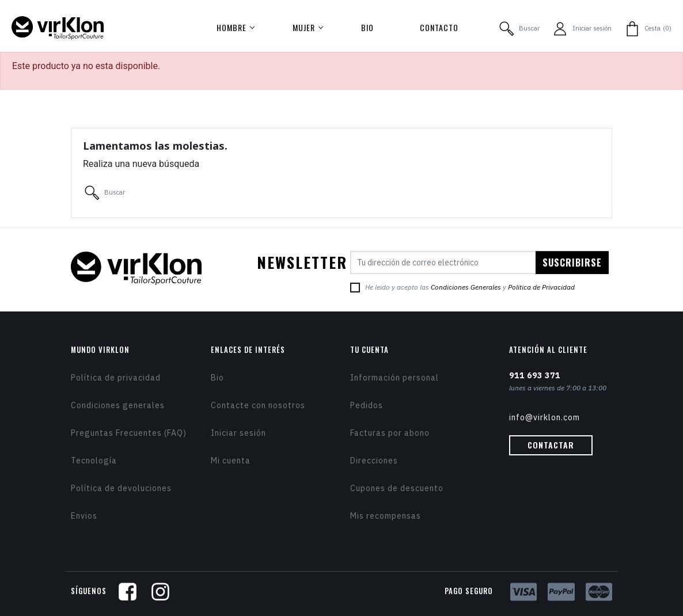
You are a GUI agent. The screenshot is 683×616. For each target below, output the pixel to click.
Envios (84, 516)
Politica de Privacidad (541, 287)
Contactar (551, 445)
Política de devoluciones (121, 488)
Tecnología (94, 461)
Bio (217, 378)
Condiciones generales (118, 405)
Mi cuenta (231, 461)
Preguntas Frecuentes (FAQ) (129, 433)
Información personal (394, 378)
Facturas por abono (390, 433)
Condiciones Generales (466, 287)
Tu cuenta (369, 349)
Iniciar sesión (238, 433)
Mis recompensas (386, 516)
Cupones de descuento (397, 488)
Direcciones (374, 461)
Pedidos (367, 405)
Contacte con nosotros (258, 405)
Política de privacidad (116, 378)
